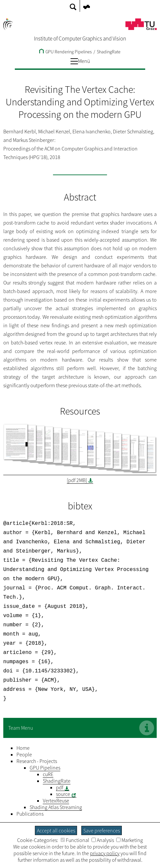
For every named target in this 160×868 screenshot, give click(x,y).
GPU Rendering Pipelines (66, 52)
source (63, 781)
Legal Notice (36, 816)
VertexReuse (56, 787)
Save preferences (102, 830)
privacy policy (105, 853)
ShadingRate (109, 52)
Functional (75, 840)
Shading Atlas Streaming (56, 794)
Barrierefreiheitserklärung (111, 816)
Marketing (130, 840)
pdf (60, 774)
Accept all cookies (56, 830)
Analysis (103, 840)
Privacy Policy (66, 816)
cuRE (48, 761)
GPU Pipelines (45, 754)
